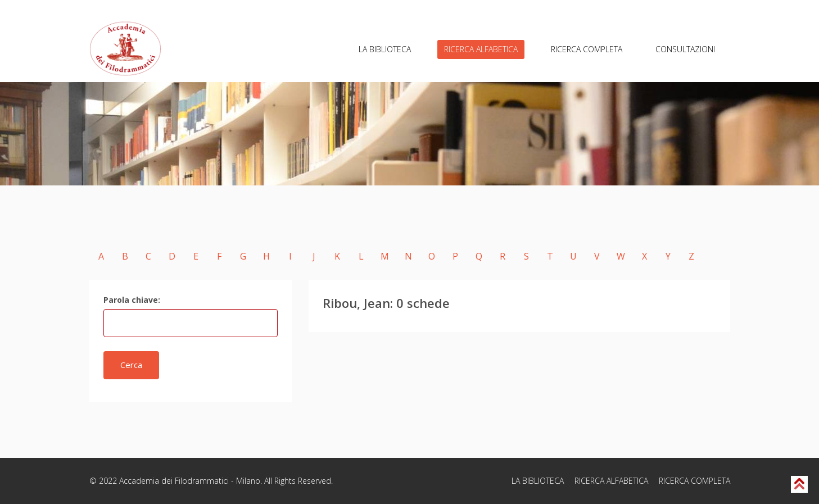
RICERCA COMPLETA (587, 49)
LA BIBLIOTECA (385, 49)
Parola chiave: (132, 300)
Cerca (131, 365)
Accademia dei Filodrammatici (174, 481)
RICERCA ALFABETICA (481, 49)
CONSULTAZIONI (685, 49)
